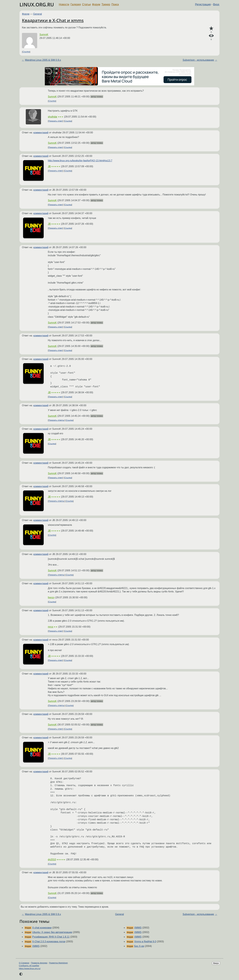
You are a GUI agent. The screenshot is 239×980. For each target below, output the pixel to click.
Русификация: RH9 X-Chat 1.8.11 (51, 937)
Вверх (216, 963)
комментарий (41, 133)
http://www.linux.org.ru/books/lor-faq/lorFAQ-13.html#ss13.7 (80, 161)
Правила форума (39, 963)
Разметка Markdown (58, 963)
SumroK (44, 35)
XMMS (36, 946)
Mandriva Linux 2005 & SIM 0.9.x (43, 60)
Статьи (86, 4)
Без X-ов (139, 946)
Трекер (106, 4)
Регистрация (203, 4)
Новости (64, 4)
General (38, 14)
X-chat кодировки (42, 928)
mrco (51, 627)
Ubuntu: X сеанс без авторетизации (52, 932)
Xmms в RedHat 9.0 (145, 942)
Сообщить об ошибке (29, 966)
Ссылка (26, 52)
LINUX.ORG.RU (37, 4)
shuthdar (53, 117)
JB (49, 166)
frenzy (51, 597)
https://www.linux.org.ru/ (30, 968)
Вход (216, 4)
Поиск (115, 4)
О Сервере (24, 963)
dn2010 (52, 860)
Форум (96, 4)
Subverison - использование (198, 60)
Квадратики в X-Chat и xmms (53, 20)
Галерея (76, 4)
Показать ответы (56, 420)
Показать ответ (56, 121)
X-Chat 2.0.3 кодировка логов (49, 942)
